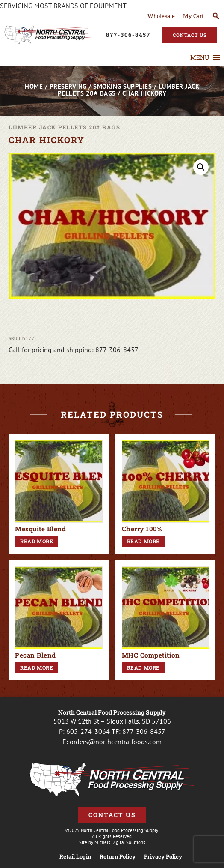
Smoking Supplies (122, 86)
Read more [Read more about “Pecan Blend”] (37, 667)
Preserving (68, 86)
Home (34, 86)
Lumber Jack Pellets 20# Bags (64, 127)
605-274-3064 (88, 731)
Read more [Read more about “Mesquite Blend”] (37, 541)
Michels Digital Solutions (120, 842)
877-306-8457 (144, 731)
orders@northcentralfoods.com (116, 742)
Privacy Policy (163, 857)
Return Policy (118, 857)
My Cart (193, 16)
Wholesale (161, 16)
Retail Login (75, 857)
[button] (200, 57)
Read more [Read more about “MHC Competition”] (143, 667)
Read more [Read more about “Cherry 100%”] (143, 541)
